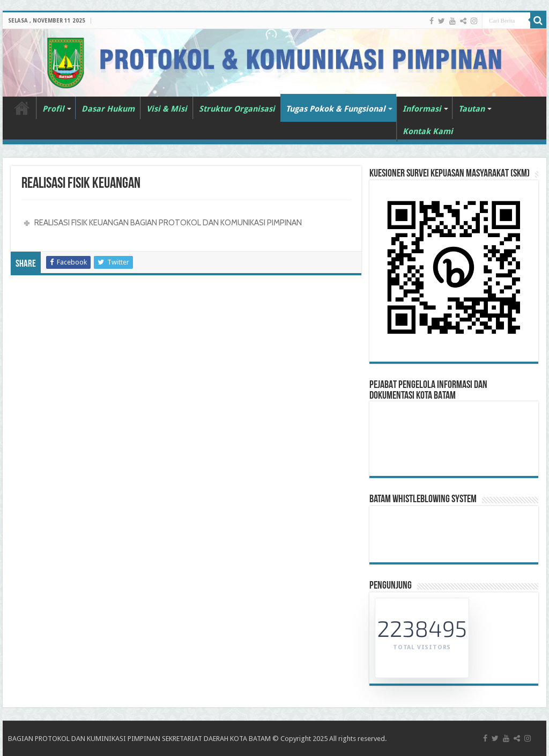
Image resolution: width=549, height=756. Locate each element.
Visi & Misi (167, 109)
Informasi (422, 109)
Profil (53, 109)
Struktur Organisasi (237, 109)
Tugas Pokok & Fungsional (336, 109)
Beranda (22, 108)
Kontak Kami (428, 131)
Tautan (472, 109)
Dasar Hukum (108, 109)
